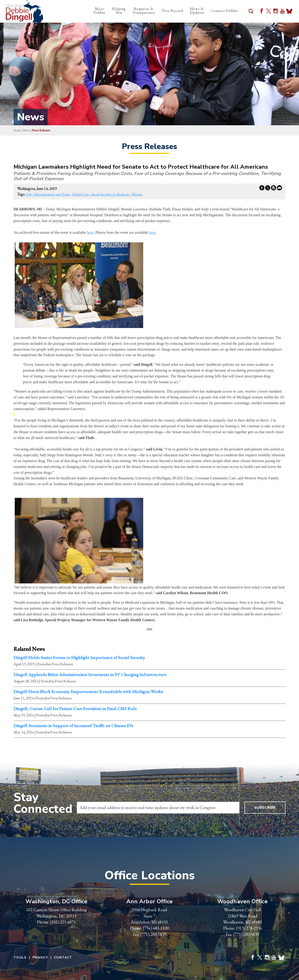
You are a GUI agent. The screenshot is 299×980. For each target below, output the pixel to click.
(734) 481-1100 (156, 928)
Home (17, 130)
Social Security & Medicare (110, 194)
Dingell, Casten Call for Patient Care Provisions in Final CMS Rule (75, 709)
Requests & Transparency (144, 11)
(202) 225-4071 (63, 922)
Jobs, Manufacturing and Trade (48, 194)
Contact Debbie (224, 11)
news (27, 130)
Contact (63, 958)
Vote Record (173, 11)
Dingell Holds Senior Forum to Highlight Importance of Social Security (79, 658)
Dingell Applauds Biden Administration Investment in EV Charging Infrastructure (90, 675)
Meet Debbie (99, 11)
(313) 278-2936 (249, 928)
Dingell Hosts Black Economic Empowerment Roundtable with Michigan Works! (88, 692)
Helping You (119, 11)
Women (137, 194)
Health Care (80, 194)
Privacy (40, 958)
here (90, 232)
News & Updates (197, 11)
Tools (20, 958)
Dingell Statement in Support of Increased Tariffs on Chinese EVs (73, 726)
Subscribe (265, 808)
